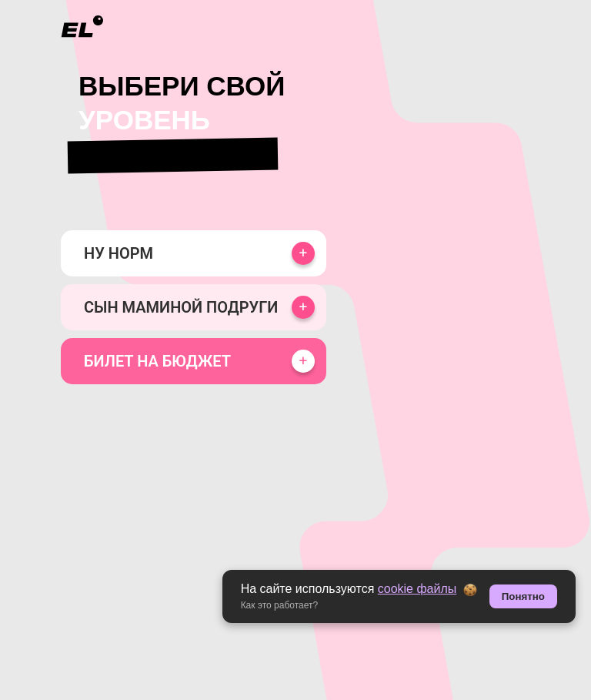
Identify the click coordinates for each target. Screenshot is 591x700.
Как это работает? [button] (280, 605)
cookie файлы (417, 589)
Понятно (523, 596)
